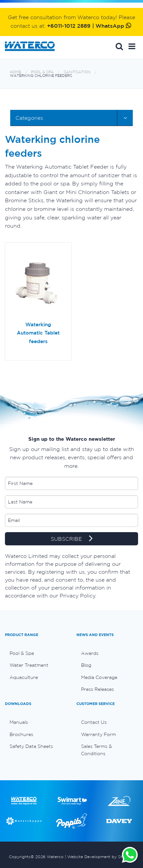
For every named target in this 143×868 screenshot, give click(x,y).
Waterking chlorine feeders (41, 76)
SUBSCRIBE (72, 539)
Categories (29, 118)
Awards (90, 653)
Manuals (19, 722)
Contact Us (94, 722)
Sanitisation (77, 72)
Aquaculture (24, 677)
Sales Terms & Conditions (97, 750)
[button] (132, 46)
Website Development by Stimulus (101, 857)
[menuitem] (36, 653)
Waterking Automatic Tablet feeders (38, 333)
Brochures (21, 734)
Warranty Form (99, 734)
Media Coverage (99, 677)
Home (15, 72)
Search (119, 46)
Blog (86, 665)
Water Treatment (29, 665)
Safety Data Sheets (31, 746)
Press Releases (98, 689)
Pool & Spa (42, 72)
